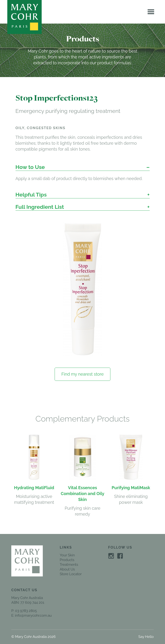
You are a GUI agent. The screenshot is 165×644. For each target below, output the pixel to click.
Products (67, 560)
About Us (67, 569)
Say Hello (146, 637)
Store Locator (71, 574)
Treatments (69, 565)
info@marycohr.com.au (33, 615)
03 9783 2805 (26, 611)
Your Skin (67, 555)
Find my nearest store (83, 374)
